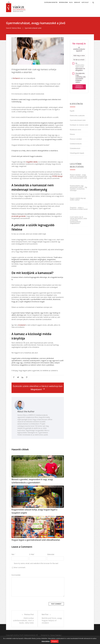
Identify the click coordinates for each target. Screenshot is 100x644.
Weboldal (51, 554)
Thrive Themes (55, 635)
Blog (71, 2)
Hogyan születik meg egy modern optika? (78, 199)
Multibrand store (76, 130)
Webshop (77, 2)
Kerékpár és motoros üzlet (79, 125)
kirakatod (22, 325)
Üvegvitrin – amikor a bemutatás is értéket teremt (79, 208)
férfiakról (16, 78)
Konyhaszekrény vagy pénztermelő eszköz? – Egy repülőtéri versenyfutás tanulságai (79, 188)
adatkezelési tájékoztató (80, 66)
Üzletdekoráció (75, 148)
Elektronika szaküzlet (77, 116)
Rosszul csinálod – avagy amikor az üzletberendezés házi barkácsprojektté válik (78, 176)
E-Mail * (32, 554)
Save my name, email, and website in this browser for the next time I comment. (36, 565)
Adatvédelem (46, 641)
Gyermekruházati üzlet (33, 28)
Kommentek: (16, 575)
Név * (13, 554)
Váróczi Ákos (16, 28)
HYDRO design (57, 176)
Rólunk (72, 134)
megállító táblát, (32, 162)
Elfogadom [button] (55, 641)
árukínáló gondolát (19, 216)
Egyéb (72, 111)
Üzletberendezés (76, 144)
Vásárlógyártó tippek (77, 153)
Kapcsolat (85, 2)
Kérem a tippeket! (79, 87)
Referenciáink (63, 2)
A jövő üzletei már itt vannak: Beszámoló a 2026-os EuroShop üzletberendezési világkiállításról (79, 220)
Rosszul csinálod (76, 139)
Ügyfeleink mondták (51, 2)
